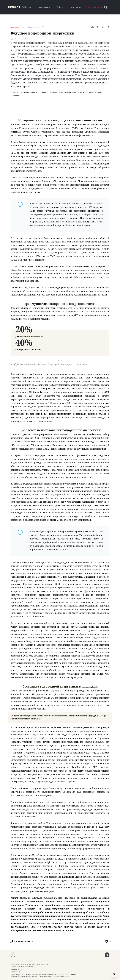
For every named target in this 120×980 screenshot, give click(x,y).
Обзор (60, 7)
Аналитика (44, 7)
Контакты (76, 7)
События (27, 7)
